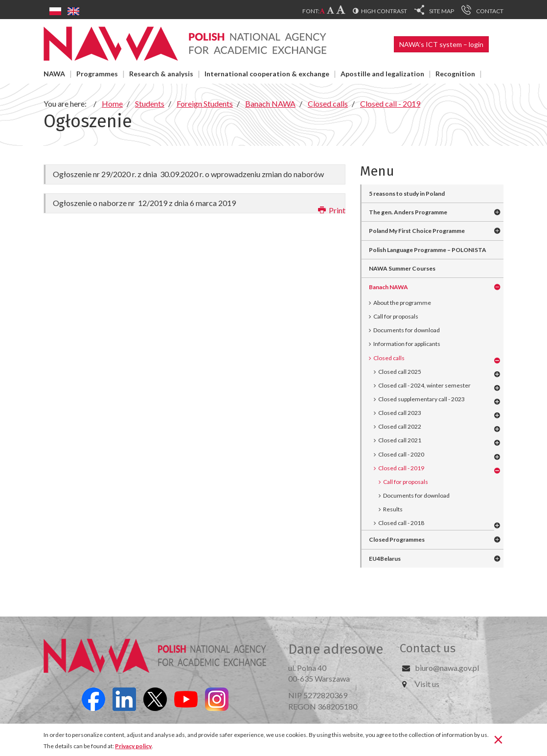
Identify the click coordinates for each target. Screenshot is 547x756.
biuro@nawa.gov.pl (447, 668)
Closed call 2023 (400, 413)
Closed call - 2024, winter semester (424, 385)
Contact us (428, 648)
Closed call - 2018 (401, 523)
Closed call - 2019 (401, 468)
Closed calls (389, 358)
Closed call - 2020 (401, 454)
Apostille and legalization (382, 74)
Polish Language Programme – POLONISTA (428, 250)
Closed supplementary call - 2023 (422, 399)
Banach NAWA (388, 287)
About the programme (402, 303)
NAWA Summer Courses (402, 268)
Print (332, 210)
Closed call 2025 (400, 372)
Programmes (97, 74)
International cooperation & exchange (267, 74)
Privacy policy (133, 746)
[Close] (498, 739)
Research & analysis (161, 74)
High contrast (384, 11)
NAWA (54, 74)
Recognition (455, 74)
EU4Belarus (385, 559)
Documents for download (407, 330)
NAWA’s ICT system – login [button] (441, 44)
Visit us (427, 684)
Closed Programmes (397, 539)
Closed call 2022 (400, 426)
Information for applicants (407, 344)
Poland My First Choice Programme (417, 231)
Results (393, 509)
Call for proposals (396, 316)
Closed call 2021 (400, 440)
